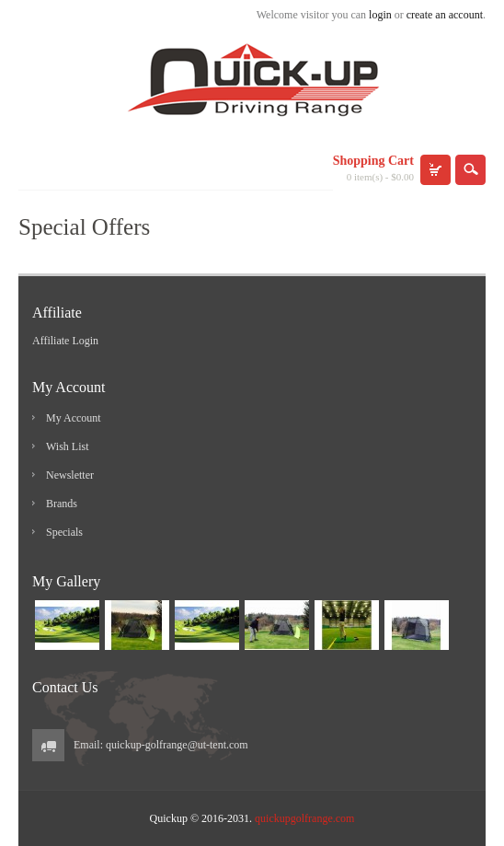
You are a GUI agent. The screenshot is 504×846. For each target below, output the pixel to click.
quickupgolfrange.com (304, 818)
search (470, 170)
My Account (74, 418)
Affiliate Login (65, 341)
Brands (62, 504)
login (380, 15)
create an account (445, 15)
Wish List (68, 446)
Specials (64, 532)
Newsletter (70, 475)
